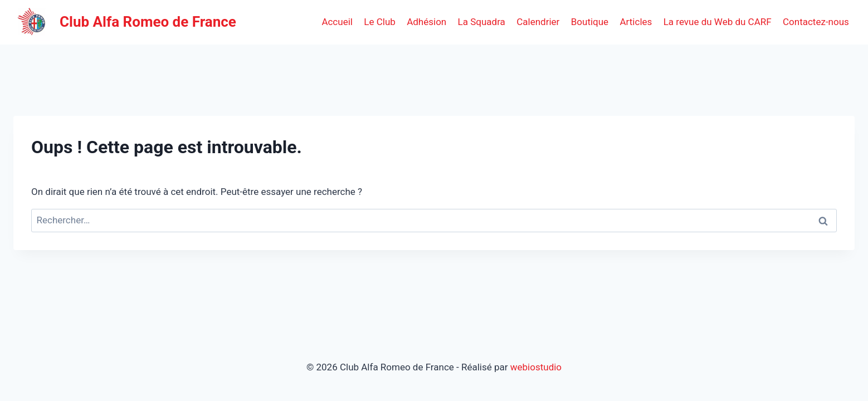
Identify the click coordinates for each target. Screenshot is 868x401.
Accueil (337, 22)
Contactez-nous (816, 22)
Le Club (380, 22)
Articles (636, 22)
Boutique (590, 22)
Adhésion (426, 22)
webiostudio (536, 367)
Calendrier (538, 22)
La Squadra (482, 22)
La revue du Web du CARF (718, 22)
